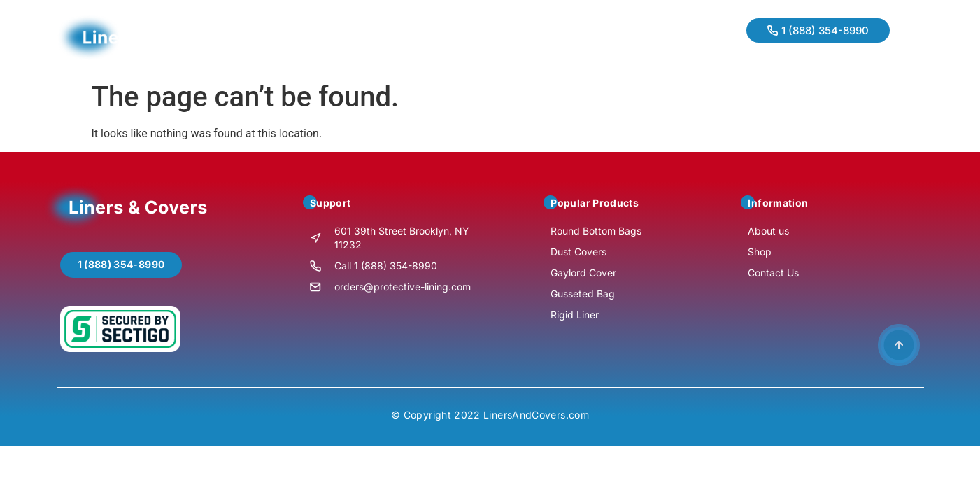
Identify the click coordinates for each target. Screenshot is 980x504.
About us (329, 37)
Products (399, 37)
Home (267, 37)
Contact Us (474, 37)
